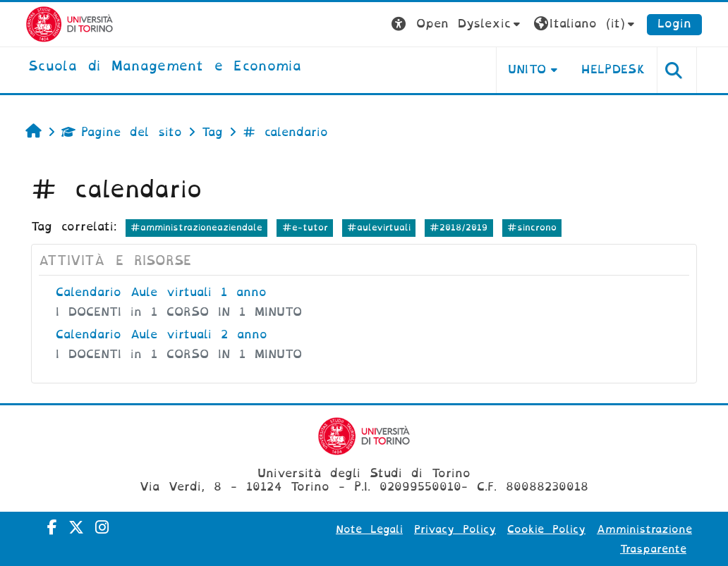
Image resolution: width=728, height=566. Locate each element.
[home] (165, 67)
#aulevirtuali (379, 227)
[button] (457, 24)
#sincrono (532, 227)
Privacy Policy (455, 529)
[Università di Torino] (69, 24)
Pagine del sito (122, 132)
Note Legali (369, 529)
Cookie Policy (546, 529)
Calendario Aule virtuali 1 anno (161, 292)
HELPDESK (613, 69)
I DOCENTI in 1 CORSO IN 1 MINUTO (179, 312)
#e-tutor (305, 227)
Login (674, 24)
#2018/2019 (459, 227)
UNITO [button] (527, 69)
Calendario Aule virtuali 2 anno (162, 334)
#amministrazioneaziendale (196, 227)
